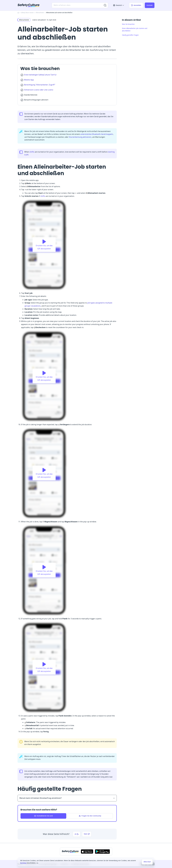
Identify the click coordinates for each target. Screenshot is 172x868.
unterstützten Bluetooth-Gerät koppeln (97, 134)
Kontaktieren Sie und (43, 816)
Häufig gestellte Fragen (130, 35)
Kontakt (150, 5)
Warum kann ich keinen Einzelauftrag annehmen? (67, 798)
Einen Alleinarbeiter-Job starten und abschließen (135, 29)
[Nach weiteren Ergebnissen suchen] (105, 5)
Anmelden (136, 5)
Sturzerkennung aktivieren (80, 137)
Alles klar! (147, 862)
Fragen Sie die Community (90, 816)
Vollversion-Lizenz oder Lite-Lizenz (39, 90)
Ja (77, 834)
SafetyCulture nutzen (27, 13)
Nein (87, 834)
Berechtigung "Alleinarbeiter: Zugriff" (40, 85)
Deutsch (119, 5)
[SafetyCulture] (29, 5)
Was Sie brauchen (128, 24)
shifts (32, 152)
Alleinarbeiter (40, 13)
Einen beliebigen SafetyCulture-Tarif (40, 75)
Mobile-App (29, 80)
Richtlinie (23, 863)
